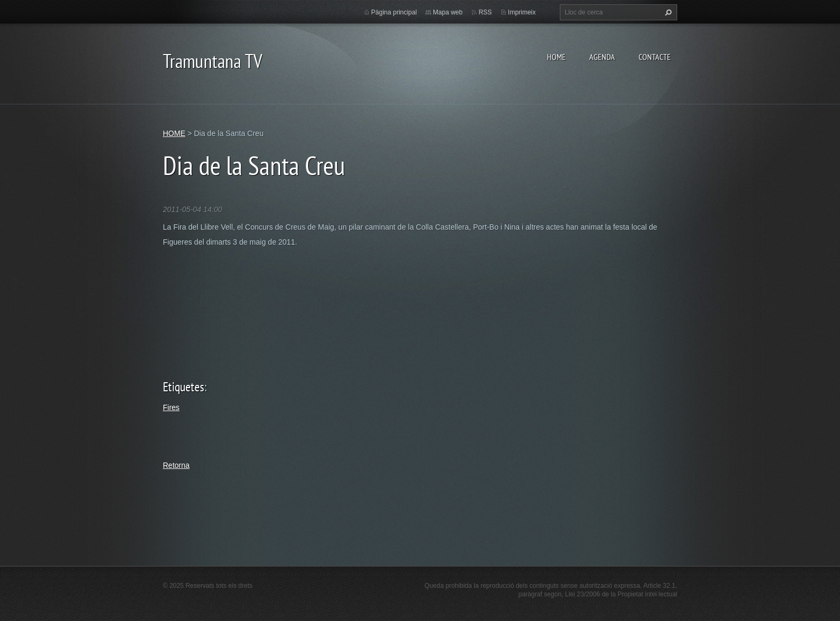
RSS (485, 12)
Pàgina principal (394, 12)
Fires (171, 407)
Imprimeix (522, 12)
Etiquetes (183, 387)
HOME (556, 57)
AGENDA (602, 57)
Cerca (667, 12)
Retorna (176, 465)
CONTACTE (655, 57)
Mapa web (448, 12)
